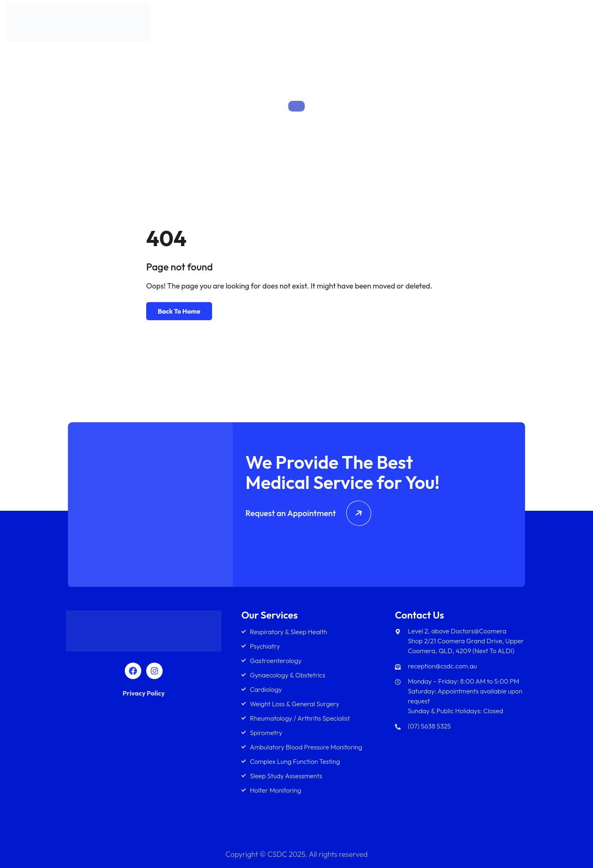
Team (435, 24)
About (361, 24)
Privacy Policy (144, 693)
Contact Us (561, 24)
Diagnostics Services (494, 24)
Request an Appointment (308, 513)
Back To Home (179, 311)
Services (395, 24)
